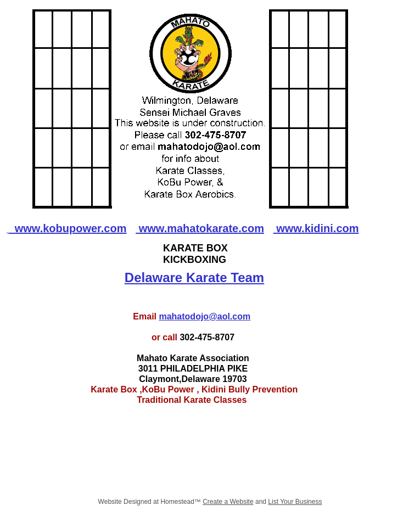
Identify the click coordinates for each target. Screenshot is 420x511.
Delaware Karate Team (194, 277)
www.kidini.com (316, 228)
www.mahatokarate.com (200, 228)
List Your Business (295, 502)
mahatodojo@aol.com (205, 316)
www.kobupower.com (68, 228)
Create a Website (228, 502)
